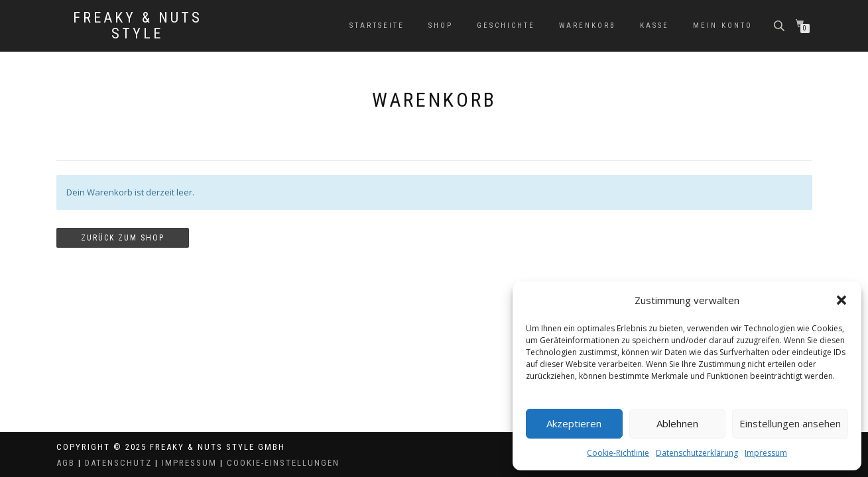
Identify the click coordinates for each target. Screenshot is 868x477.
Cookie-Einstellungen (283, 463)
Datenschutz (118, 463)
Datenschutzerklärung (697, 453)
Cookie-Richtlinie (618, 453)
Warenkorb (588, 26)
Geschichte (506, 26)
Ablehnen (677, 423)
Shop (441, 26)
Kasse (654, 26)
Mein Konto (723, 26)
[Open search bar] (780, 25)
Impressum (766, 453)
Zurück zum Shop (123, 238)
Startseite (377, 26)
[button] (841, 300)
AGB (66, 463)
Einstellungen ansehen (790, 423)
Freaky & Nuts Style (138, 26)
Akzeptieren (574, 423)
